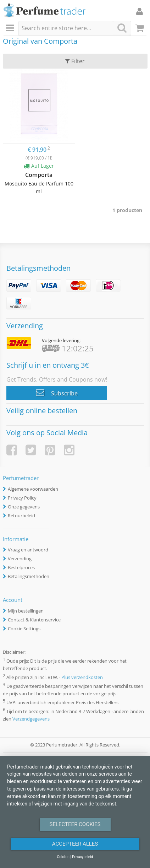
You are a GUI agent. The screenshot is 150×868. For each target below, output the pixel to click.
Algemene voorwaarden (33, 489)
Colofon (63, 857)
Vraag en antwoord (28, 550)
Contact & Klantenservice (34, 620)
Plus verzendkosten (82, 677)
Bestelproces (21, 567)
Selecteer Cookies (75, 824)
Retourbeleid (21, 516)
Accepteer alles (75, 844)
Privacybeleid (82, 857)
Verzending (20, 559)
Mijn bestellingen (26, 611)
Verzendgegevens (31, 719)
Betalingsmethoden (29, 576)
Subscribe (57, 393)
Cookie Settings (24, 629)
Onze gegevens (24, 507)
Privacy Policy (22, 498)
